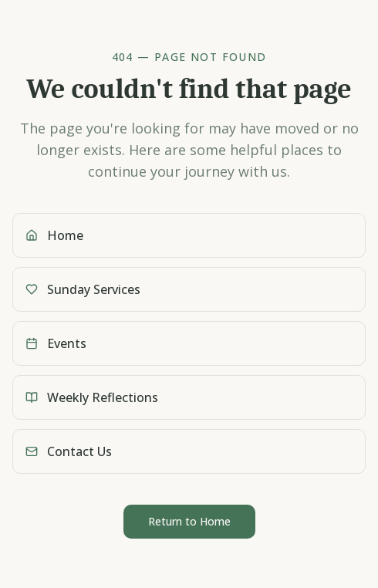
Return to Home (189, 521)
